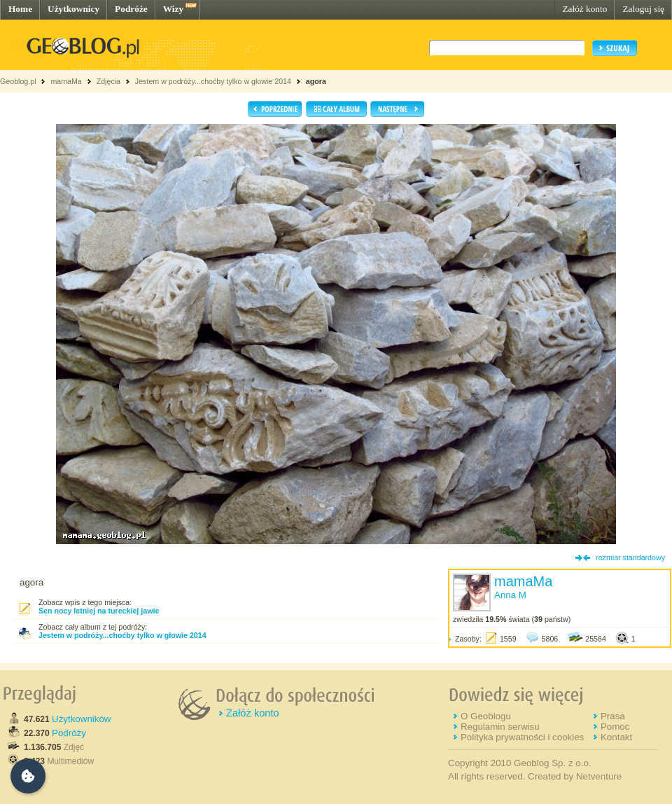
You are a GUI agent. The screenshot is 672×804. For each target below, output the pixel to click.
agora (316, 81)
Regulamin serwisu (500, 727)
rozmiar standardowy (630, 557)
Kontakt (616, 737)
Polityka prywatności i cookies (522, 737)
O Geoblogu (486, 716)
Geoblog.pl (18, 81)
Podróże (131, 9)
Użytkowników (81, 719)
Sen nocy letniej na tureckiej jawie (99, 611)
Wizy (173, 9)
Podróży (69, 733)
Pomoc (615, 727)
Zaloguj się (643, 9)
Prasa (613, 716)
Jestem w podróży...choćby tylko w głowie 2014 (213, 81)
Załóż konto (584, 9)
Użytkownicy (73, 9)
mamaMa (66, 81)
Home (20, 9)
